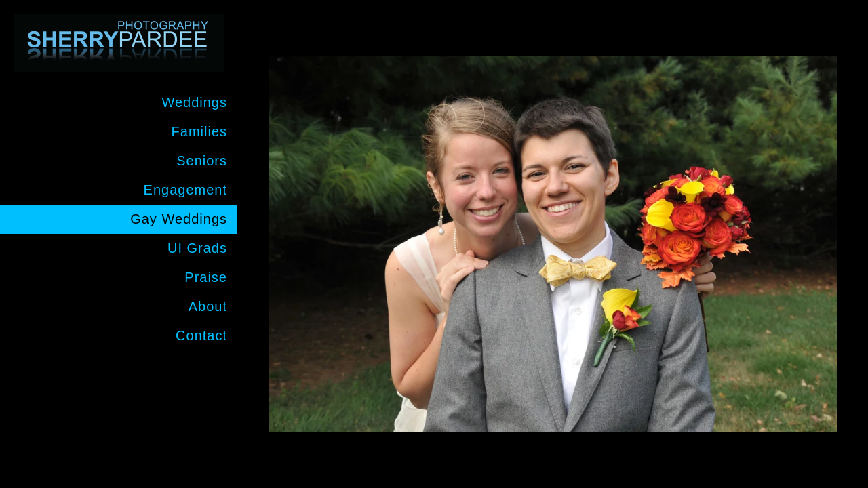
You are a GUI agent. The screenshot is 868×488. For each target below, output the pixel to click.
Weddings (194, 102)
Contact (201, 335)
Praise (206, 277)
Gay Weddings (179, 219)
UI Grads (197, 248)
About (208, 306)
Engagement (185, 190)
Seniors (202, 161)
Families (199, 131)
